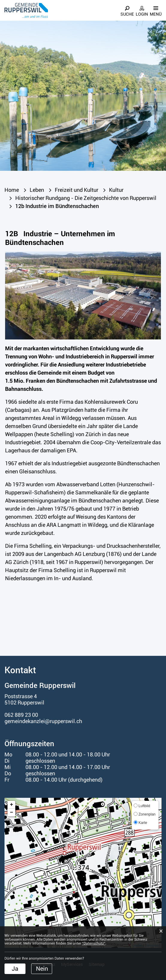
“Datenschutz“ (94, 943)
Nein (42, 969)
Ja (15, 969)
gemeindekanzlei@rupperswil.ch (43, 721)
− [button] (12, 813)
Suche (127, 14)
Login (142, 14)
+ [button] (12, 805)
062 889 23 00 (21, 715)
